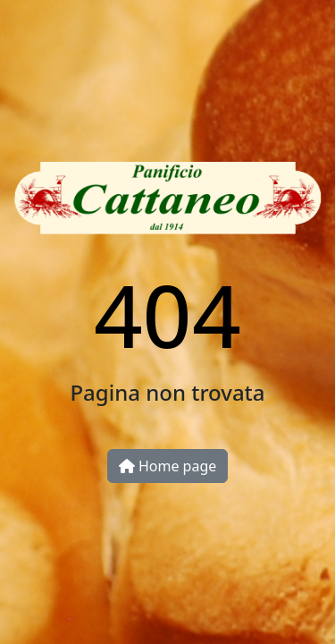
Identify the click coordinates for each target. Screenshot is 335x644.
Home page (168, 466)
